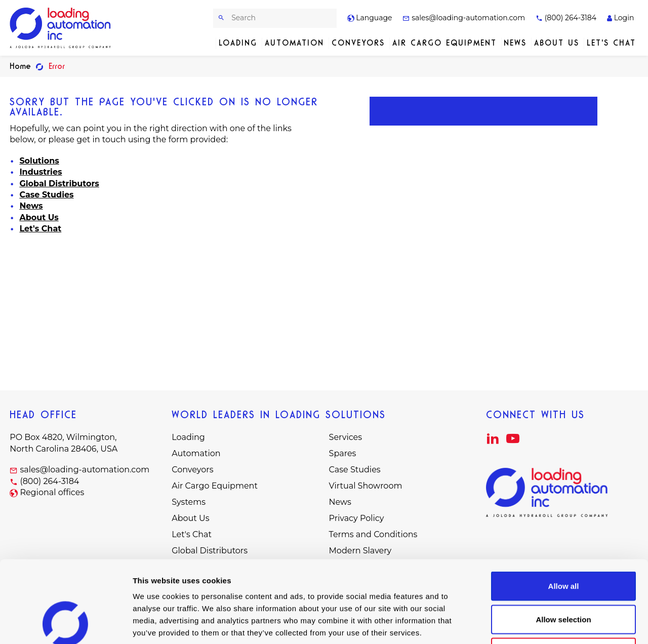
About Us (557, 43)
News (515, 43)
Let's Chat (611, 43)
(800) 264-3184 (566, 18)
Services (346, 437)
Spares (343, 453)
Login (620, 18)
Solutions (39, 161)
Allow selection (563, 545)
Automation (294, 43)
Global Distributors (59, 184)
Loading (238, 43)
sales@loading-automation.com (464, 18)
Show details (531, 624)
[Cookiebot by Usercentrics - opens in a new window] (66, 624)
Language (370, 18)
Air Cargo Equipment (444, 43)
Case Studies (46, 195)
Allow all (564, 511)
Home (20, 66)
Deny (564, 577)
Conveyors (358, 43)
